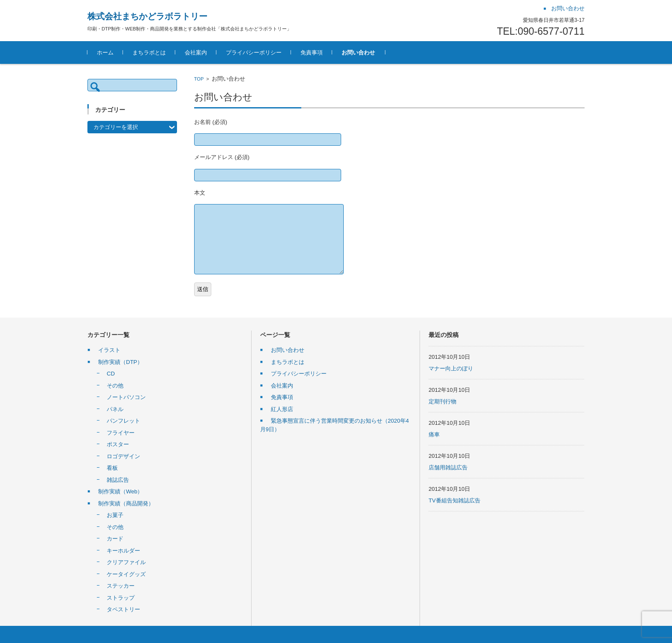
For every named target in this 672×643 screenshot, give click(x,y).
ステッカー (121, 586)
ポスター (118, 444)
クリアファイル (126, 562)
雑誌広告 (118, 480)
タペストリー (123, 609)
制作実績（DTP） (120, 362)
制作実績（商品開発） (126, 503)
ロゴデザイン (123, 456)
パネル (115, 409)
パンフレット (123, 421)
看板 (112, 468)
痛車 (434, 434)
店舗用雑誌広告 (448, 467)
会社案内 (196, 53)
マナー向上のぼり (451, 368)
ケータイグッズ (126, 574)
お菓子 (115, 515)
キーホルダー (123, 551)
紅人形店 (282, 409)
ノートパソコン (126, 397)
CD (111, 374)
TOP (199, 79)
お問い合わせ (358, 53)
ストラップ (121, 598)
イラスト (109, 350)
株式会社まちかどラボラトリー (147, 16)
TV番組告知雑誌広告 (454, 500)
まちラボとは (149, 53)
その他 (115, 386)
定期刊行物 (442, 401)
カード (115, 539)
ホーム (105, 53)
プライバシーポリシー (254, 53)
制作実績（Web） (121, 491)
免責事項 (312, 53)
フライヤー (121, 433)
